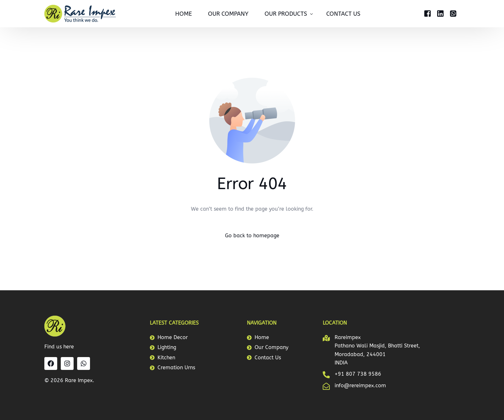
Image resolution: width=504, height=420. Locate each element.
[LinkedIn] (440, 13)
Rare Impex (79, 380)
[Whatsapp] (453, 13)
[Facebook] (428, 13)
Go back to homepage (252, 236)
